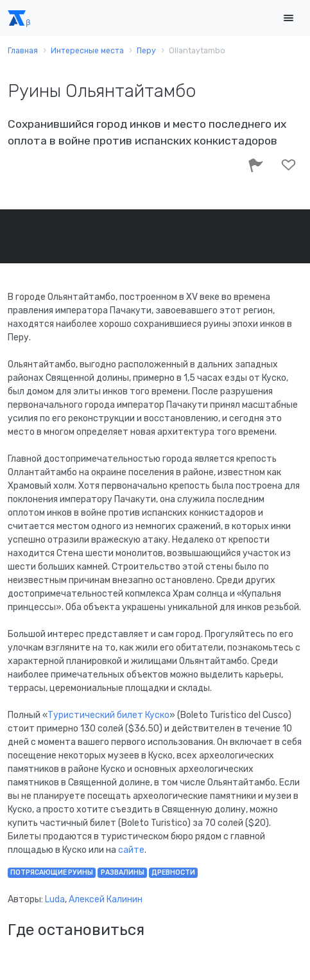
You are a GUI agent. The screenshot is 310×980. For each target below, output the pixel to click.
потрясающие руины (52, 872)
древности (173, 872)
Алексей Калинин (106, 899)
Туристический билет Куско (108, 715)
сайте (131, 850)
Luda (55, 899)
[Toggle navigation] (288, 18)
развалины (123, 872)
